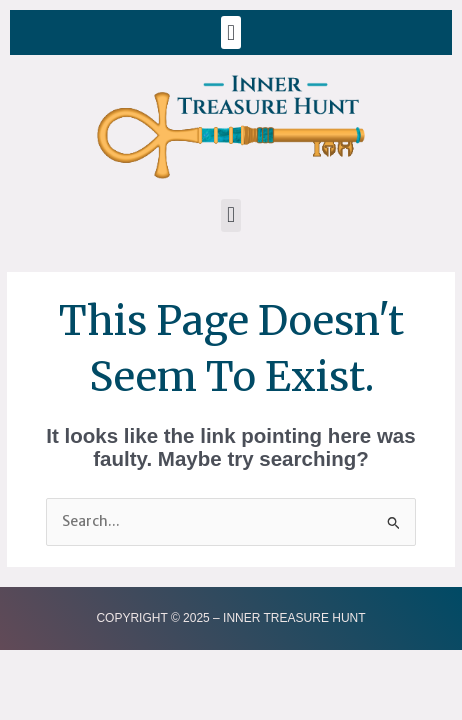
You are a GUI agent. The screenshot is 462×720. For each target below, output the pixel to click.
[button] (230, 32)
